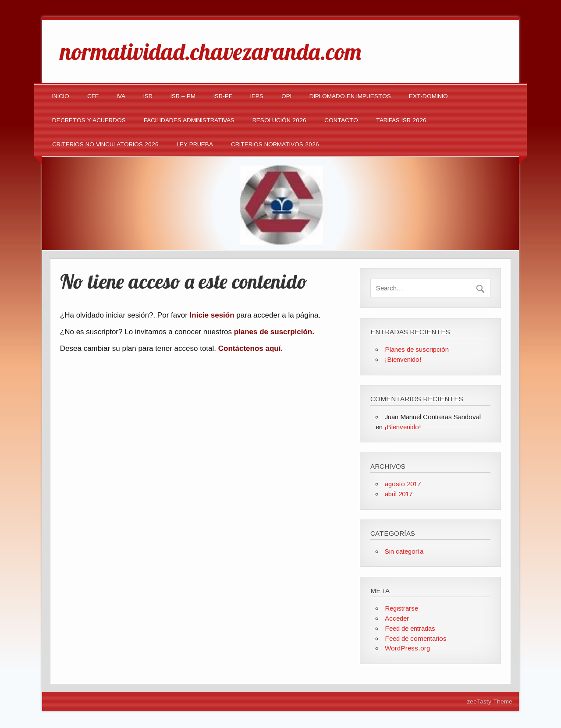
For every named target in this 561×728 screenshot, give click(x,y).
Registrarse (401, 608)
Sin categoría (404, 551)
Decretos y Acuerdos (89, 120)
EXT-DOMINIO (428, 96)
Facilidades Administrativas (189, 120)
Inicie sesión (212, 315)
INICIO (61, 96)
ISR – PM (183, 96)
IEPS (257, 96)
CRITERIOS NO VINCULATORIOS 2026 (105, 144)
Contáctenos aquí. (250, 348)
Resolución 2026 (279, 120)
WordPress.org (407, 648)
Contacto (341, 120)
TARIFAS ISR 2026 (401, 120)
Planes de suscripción (417, 349)
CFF (93, 96)
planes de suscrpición (273, 332)
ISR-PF (223, 96)
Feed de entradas (410, 628)
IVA (121, 96)
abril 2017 (399, 494)
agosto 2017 (403, 484)
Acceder (397, 618)
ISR (148, 96)
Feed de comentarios (416, 638)
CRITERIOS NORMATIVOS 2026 (275, 144)
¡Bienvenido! (403, 359)
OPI (286, 96)
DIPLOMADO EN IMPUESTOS (350, 96)
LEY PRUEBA (195, 144)
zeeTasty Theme (490, 701)
